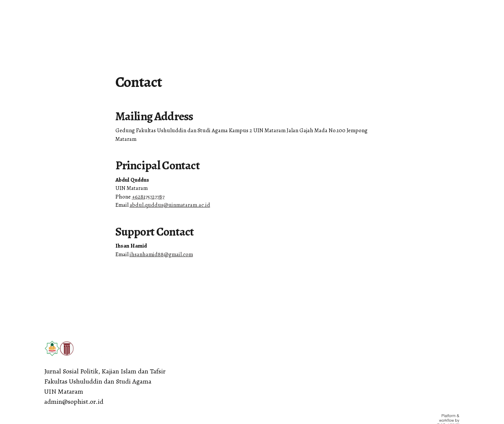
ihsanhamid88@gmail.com (161, 254)
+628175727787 (148, 197)
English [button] (19, 10)
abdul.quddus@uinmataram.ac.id (170, 205)
